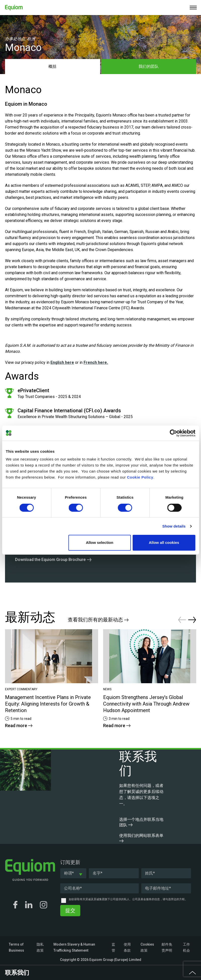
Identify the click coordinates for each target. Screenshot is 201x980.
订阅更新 (70, 862)
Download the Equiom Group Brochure (50, 560)
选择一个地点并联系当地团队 (141, 822)
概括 (52, 66)
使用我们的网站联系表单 (141, 838)
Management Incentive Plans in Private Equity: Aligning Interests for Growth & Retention (48, 704)
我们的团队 (149, 66)
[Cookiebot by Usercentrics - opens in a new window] (173, 433)
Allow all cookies (164, 542)
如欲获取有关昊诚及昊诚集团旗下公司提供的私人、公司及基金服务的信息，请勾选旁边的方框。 (128, 899)
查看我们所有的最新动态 (98, 620)
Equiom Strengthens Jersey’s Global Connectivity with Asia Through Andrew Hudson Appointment (146, 704)
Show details (174, 526)
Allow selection (99, 542)
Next (192, 620)
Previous (182, 620)
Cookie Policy (140, 477)
